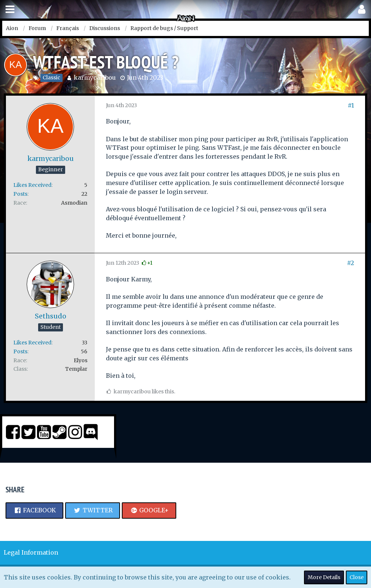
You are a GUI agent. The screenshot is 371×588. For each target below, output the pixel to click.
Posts (20, 194)
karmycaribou (95, 77)
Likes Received (32, 185)
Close (357, 577)
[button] (10, 9)
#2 (350, 263)
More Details (324, 577)
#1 (351, 105)
